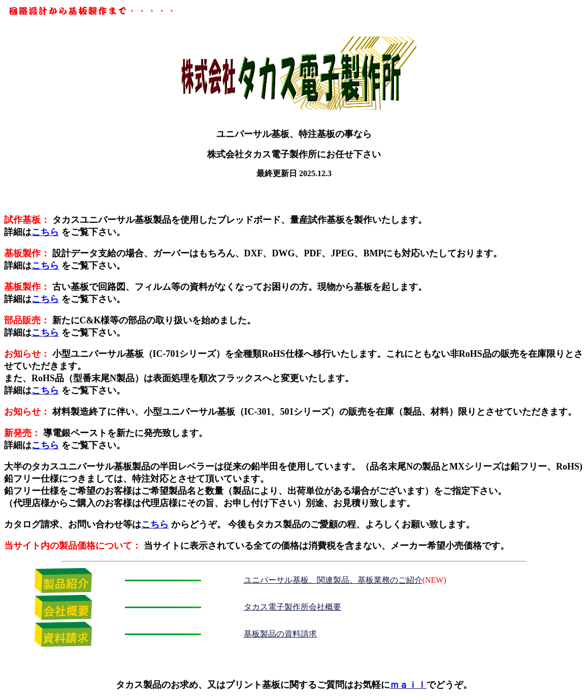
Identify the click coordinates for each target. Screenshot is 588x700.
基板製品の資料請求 (280, 634)
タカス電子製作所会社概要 (292, 607)
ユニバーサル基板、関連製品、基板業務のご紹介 (333, 580)
